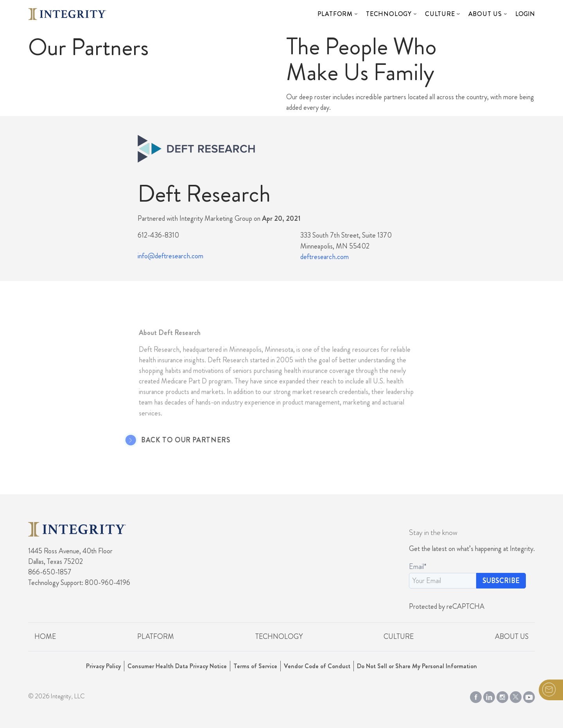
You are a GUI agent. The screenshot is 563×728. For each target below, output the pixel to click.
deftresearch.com (325, 257)
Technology (389, 14)
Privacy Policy (103, 666)
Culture (440, 14)
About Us (485, 14)
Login (525, 14)
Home (45, 637)
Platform (335, 14)
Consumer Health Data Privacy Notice (177, 666)
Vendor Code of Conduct (317, 666)
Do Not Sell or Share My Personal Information (417, 666)
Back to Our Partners (177, 440)
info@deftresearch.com (170, 256)
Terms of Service (255, 666)
